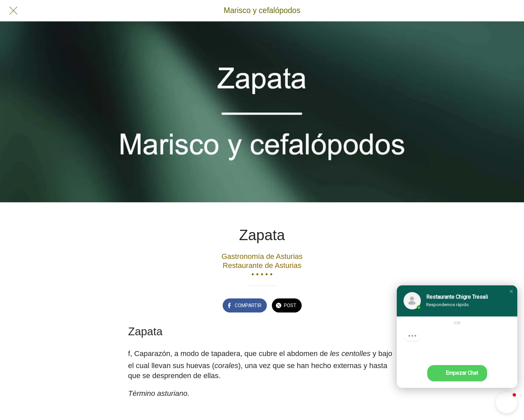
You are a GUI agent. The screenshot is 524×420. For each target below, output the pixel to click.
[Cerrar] (13, 11)
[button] (511, 291)
